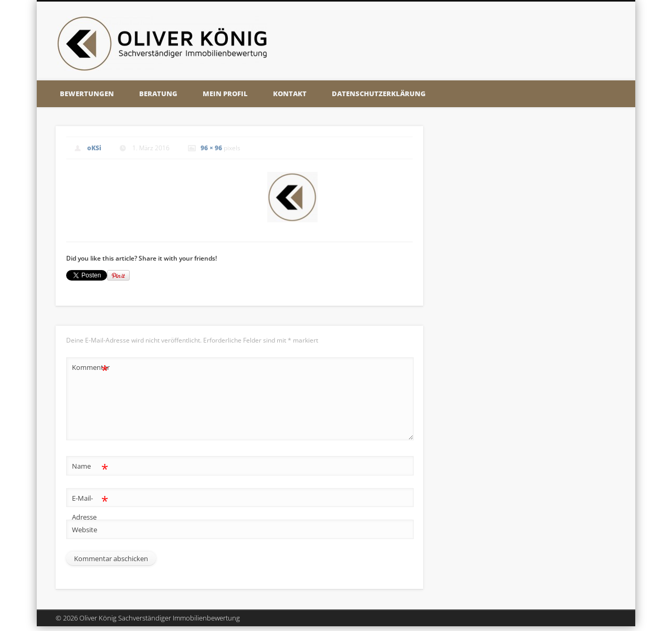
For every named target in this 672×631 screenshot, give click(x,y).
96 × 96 (211, 148)
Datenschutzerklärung (379, 94)
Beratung (158, 94)
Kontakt (290, 94)
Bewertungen (87, 94)
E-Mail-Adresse (90, 505)
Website (85, 530)
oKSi (94, 148)
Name (90, 466)
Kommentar (90, 368)
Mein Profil (225, 94)
